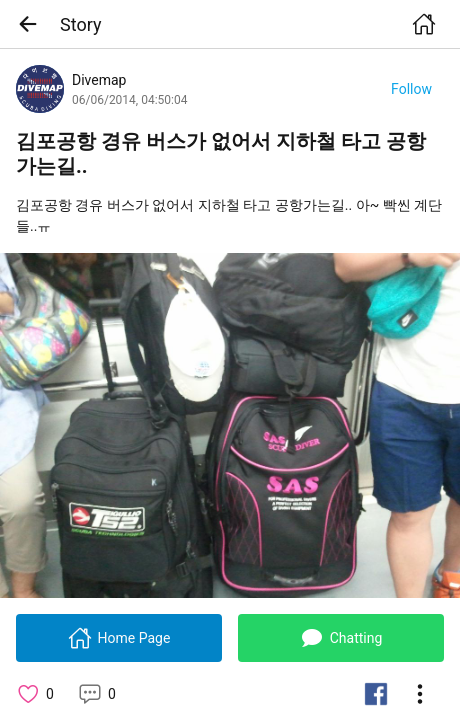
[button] (34, 24)
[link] (230, 425)
